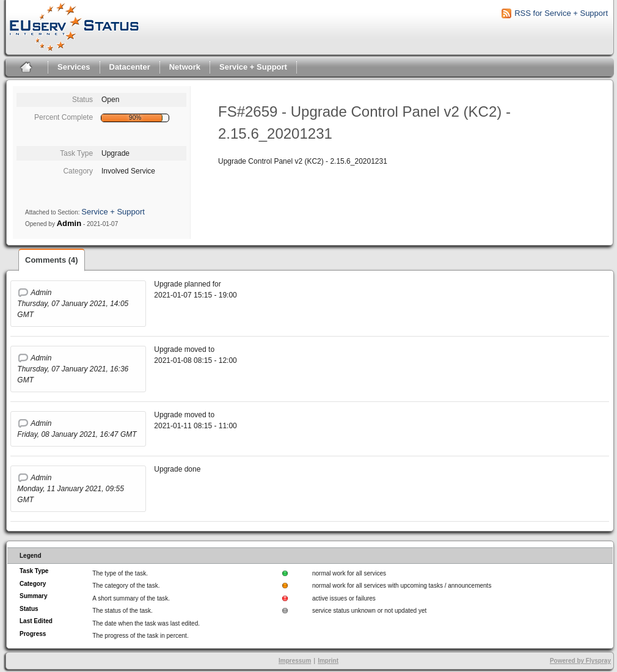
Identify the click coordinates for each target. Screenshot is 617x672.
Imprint (328, 661)
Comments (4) (52, 260)
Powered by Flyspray (580, 661)
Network (185, 67)
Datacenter (130, 67)
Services (74, 67)
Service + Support (253, 67)
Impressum (295, 661)
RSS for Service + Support (561, 13)
